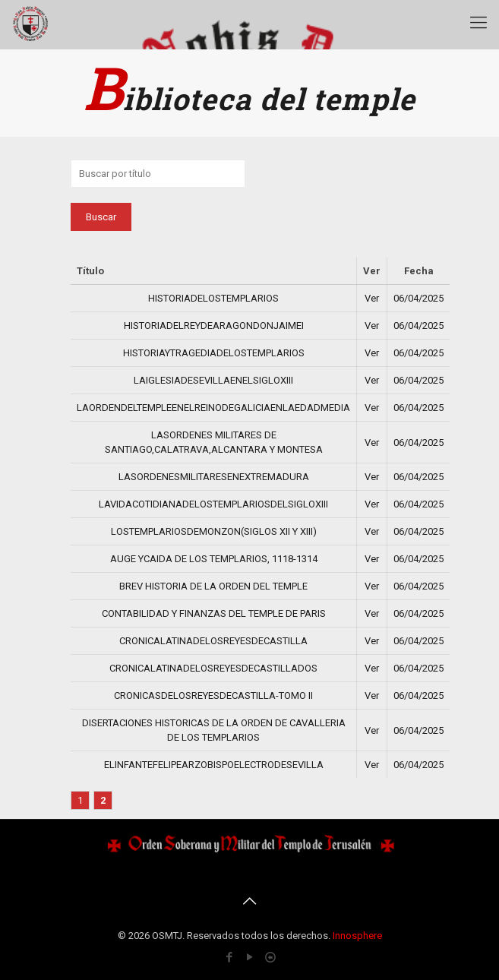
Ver (372, 298)
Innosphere (357, 936)
